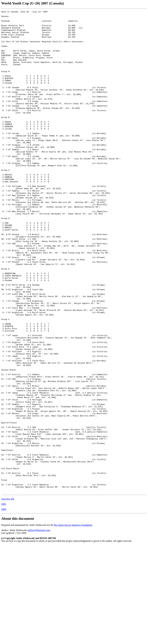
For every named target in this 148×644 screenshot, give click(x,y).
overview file (8, 595)
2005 (4, 600)
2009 (4, 606)
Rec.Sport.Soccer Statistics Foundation (73, 621)
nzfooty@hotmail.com (39, 627)
